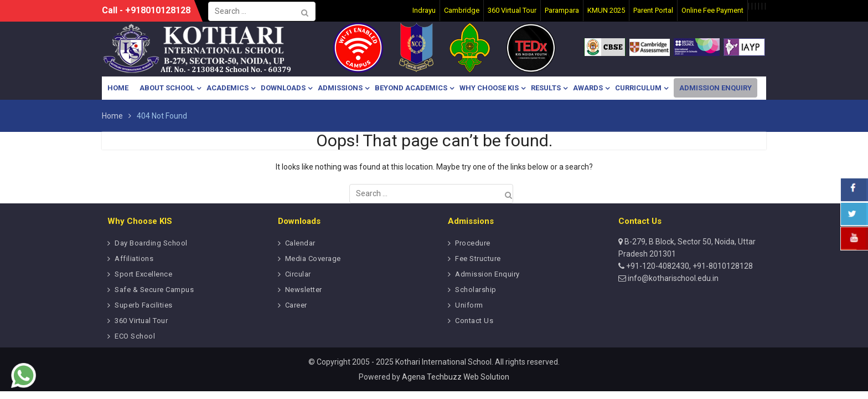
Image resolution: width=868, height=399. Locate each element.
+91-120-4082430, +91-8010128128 (689, 266)
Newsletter (304, 290)
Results (546, 88)
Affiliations (134, 259)
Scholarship (476, 290)
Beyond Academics (411, 88)
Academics (228, 88)
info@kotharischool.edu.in (672, 278)
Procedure (473, 243)
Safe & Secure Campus (154, 290)
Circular (298, 274)
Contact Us (474, 321)
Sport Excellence (143, 274)
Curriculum (638, 88)
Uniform (469, 305)
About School (167, 88)
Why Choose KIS (489, 88)
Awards (588, 88)
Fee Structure (478, 259)
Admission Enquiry (715, 88)
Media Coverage (313, 259)
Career (296, 305)
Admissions (340, 88)
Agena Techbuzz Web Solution (456, 377)
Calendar (300, 243)
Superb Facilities (144, 305)
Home (118, 88)
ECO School (135, 336)
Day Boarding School (151, 243)
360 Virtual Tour (141, 321)
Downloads (283, 88)
